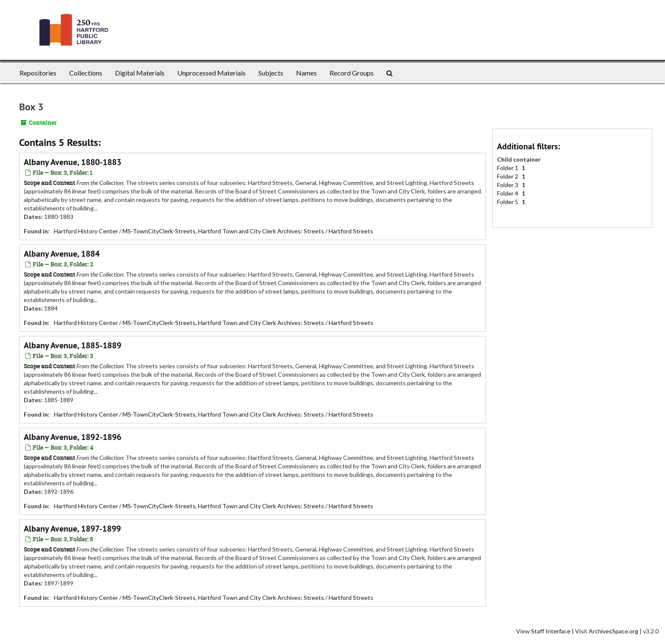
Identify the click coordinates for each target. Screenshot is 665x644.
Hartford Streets (351, 231)
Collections (86, 73)
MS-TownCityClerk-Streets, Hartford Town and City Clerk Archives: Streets (223, 231)
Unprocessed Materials (211, 73)
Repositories (38, 73)
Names (306, 73)
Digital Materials (140, 73)
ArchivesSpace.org (613, 631)
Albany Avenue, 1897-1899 (72, 529)
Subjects (271, 73)
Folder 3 (508, 185)
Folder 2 (508, 176)
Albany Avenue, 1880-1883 (73, 162)
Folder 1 (508, 168)
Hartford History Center (86, 231)
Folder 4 (508, 193)
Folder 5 (508, 202)
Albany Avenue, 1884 (62, 254)
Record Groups (352, 73)
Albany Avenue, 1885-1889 (73, 345)
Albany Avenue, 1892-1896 (73, 437)
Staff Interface (551, 631)
